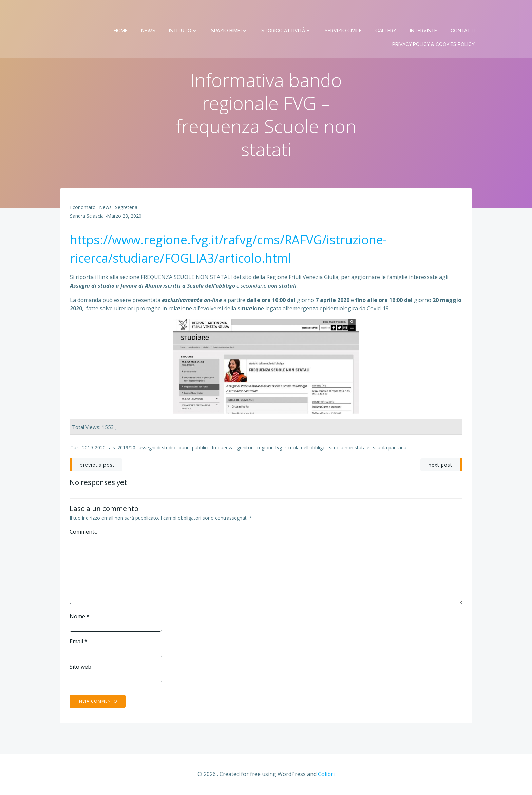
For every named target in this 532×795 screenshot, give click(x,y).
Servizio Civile (344, 14)
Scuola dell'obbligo (306, 448)
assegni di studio (157, 448)
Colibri (326, 775)
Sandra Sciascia (87, 217)
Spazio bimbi (230, 14)
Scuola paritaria (390, 448)
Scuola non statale (349, 448)
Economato (83, 208)
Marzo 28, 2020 (124, 217)
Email (79, 642)
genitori (245, 448)
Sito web (81, 667)
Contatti (463, 14)
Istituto (184, 14)
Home (121, 14)
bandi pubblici (194, 448)
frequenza (223, 448)
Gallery (386, 14)
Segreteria (126, 208)
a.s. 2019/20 (122, 448)
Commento (84, 532)
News (149, 14)
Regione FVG (270, 448)
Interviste (424, 14)
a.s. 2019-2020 (90, 448)
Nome (80, 617)
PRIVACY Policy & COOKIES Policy (434, 27)
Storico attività (287, 14)
